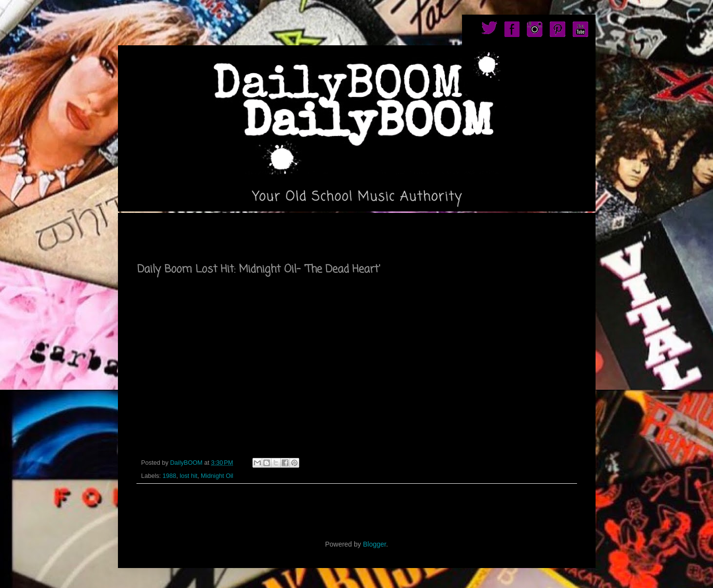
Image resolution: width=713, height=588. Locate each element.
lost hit (189, 476)
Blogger (375, 544)
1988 (170, 476)
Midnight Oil (217, 476)
